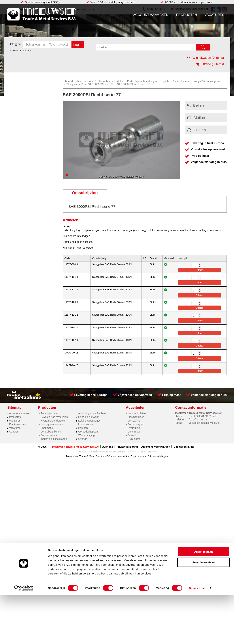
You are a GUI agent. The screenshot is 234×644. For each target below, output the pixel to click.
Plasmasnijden (136, 417)
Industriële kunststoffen (54, 439)
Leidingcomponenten (52, 424)
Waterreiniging (86, 435)
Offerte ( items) (210, 64)
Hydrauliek (134, 428)
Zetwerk (132, 435)
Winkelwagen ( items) (205, 58)
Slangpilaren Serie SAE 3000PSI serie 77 (90, 84)
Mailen (196, 118)
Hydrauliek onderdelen (111, 81)
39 (150, 456)
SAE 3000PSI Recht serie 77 (134, 84)
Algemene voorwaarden (156, 447)
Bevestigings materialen (54, 417)
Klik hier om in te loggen (76, 236)
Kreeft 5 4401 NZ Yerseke (203, 416)
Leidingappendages (89, 421)
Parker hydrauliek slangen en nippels (148, 81)
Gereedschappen (88, 432)
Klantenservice (18, 424)
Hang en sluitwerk (88, 417)
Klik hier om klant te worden (78, 248)
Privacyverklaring (127, 447)
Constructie (134, 432)
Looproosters (86, 424)
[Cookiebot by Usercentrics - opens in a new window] (24, 637)
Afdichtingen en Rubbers (92, 413)
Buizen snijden (136, 424)
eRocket (152, 452)
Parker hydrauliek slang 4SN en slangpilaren (198, 81)
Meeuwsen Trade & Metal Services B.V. (76, 447)
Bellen (196, 105)
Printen (197, 130)
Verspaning (134, 421)
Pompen (83, 428)
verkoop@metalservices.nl (204, 423)
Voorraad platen (137, 413)
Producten (186, 15)
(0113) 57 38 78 (198, 420)
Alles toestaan (203, 600)
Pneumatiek (47, 428)
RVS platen (134, 439)
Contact (14, 432)
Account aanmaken (151, 15)
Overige (83, 439)
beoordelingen (160, 456)
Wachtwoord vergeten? (21, 51)
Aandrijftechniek (50, 413)
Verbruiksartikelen (51, 432)
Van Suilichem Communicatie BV (106, 452)
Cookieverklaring (184, 447)
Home (91, 81)
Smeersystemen (50, 435)
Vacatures (214, 15)
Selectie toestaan (204, 611)
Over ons (107, 447)
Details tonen (198, 637)
